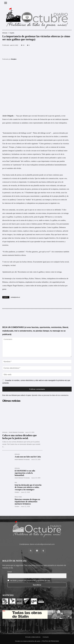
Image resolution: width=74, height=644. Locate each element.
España (12, 33)
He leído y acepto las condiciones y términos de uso (30, 580)
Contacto (46, 637)
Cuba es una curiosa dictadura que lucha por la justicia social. (20, 437)
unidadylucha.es (15, 297)
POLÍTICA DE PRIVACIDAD (51, 641)
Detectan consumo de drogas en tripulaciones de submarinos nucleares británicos (27, 502)
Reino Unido (18, 497)
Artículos (5, 33)
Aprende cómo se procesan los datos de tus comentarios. (50, 395)
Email (10, 572)
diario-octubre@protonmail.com (42, 544)
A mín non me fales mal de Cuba (28, 457)
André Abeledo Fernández (16, 432)
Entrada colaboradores (33, 637)
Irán (16, 482)
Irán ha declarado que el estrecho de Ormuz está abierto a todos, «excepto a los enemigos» (28, 487)
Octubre (14, 59)
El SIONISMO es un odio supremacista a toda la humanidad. (25, 473)
